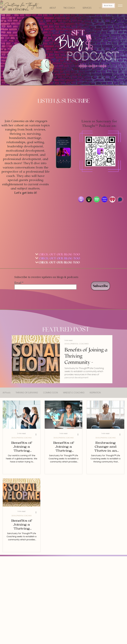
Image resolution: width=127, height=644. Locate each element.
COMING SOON (51, 393)
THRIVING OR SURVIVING (27, 393)
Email (18, 283)
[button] (120, 6)
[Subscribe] (100, 286)
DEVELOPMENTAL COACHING (77, 344)
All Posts (7, 393)
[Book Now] (108, 6)
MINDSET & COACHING (74, 393)
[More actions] (37, 435)
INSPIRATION (95, 393)
